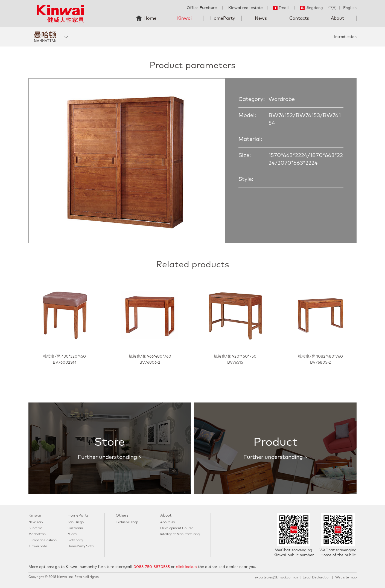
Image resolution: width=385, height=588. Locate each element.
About (337, 18)
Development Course (177, 528)
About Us (167, 522)
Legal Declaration (317, 578)
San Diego (76, 522)
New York (36, 522)
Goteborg (75, 540)
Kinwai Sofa (38, 546)
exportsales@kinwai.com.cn (276, 578)
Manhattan (37, 534)
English (350, 8)
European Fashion (43, 540)
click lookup (186, 567)
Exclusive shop (127, 522)
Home (150, 18)
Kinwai (184, 18)
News (261, 18)
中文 (332, 8)
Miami (72, 534)
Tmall (281, 8)
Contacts (299, 18)
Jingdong (312, 8)
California (75, 528)
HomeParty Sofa (81, 546)
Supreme (36, 528)
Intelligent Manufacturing (180, 534)
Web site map (346, 578)
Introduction (345, 37)
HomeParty (223, 18)
